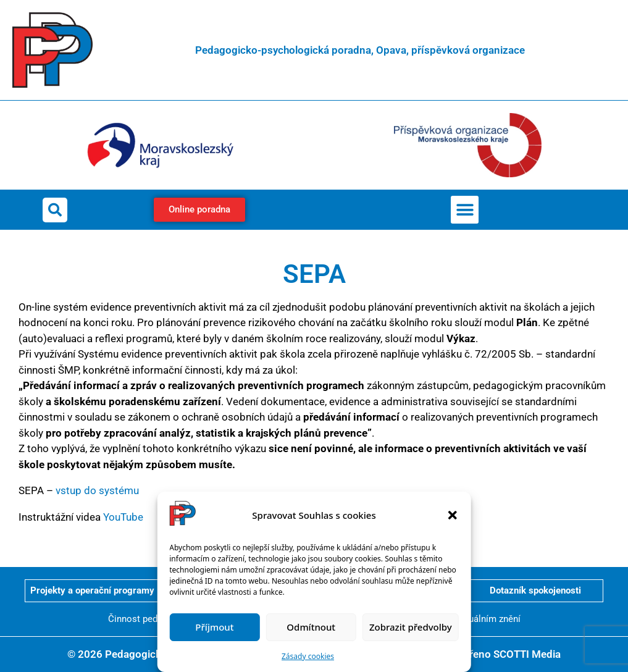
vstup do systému (97, 490)
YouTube (123, 517)
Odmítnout (311, 627)
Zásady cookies (308, 656)
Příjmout (214, 627)
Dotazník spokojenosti (535, 590)
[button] (453, 515)
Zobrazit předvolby (411, 627)
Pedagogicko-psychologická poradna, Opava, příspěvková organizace (360, 50)
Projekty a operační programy (92, 590)
